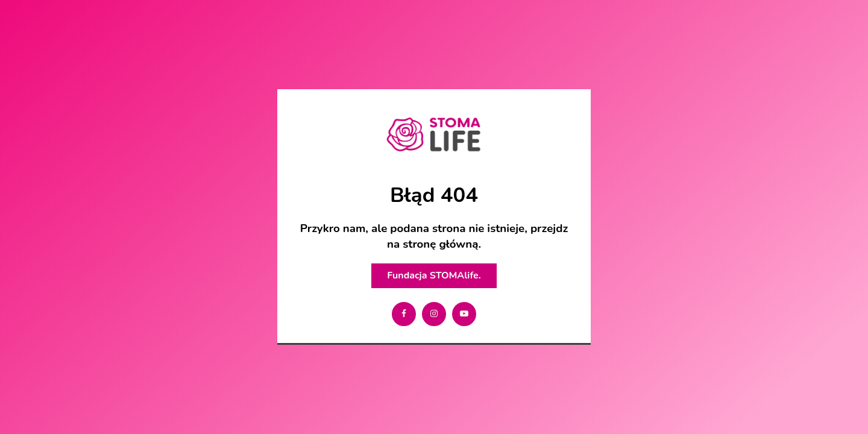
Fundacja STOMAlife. (434, 275)
